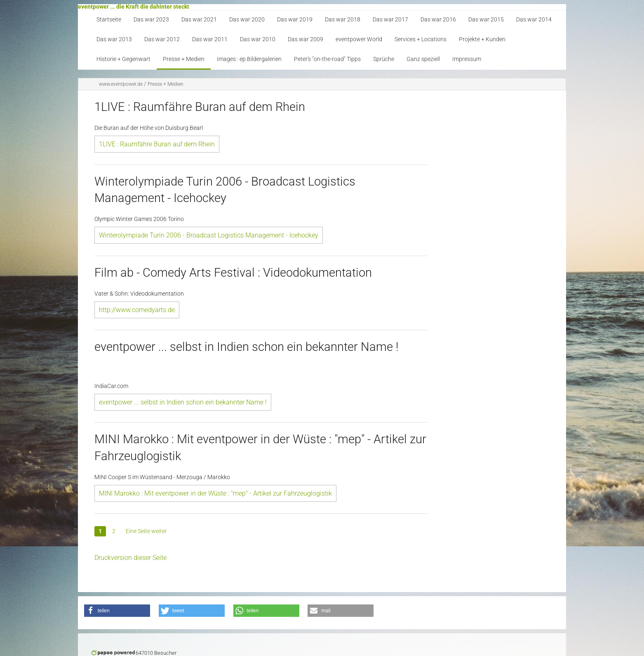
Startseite (109, 20)
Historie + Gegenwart (123, 59)
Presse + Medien (184, 59)
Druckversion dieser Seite (130, 558)
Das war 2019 (295, 20)
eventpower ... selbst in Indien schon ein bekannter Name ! (183, 402)
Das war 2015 (486, 20)
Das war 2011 (210, 39)
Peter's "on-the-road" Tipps (327, 59)
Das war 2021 (199, 20)
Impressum (467, 59)
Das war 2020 (247, 20)
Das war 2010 (258, 39)
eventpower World (359, 39)
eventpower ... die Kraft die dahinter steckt (134, 7)
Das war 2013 (114, 39)
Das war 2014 (534, 20)
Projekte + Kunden (482, 39)
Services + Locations (421, 39)
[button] (117, 611)
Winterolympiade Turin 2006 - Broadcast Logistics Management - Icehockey (209, 235)
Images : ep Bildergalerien (249, 59)
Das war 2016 (438, 20)
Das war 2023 (151, 20)
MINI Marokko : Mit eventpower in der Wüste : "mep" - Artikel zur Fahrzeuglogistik (215, 493)
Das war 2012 (162, 39)
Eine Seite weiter (146, 531)
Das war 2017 (390, 20)
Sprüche (384, 59)
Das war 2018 (343, 20)
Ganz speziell (423, 59)
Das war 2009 (306, 39)
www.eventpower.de (121, 84)
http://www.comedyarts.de (137, 310)
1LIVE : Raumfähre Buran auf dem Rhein (157, 144)
